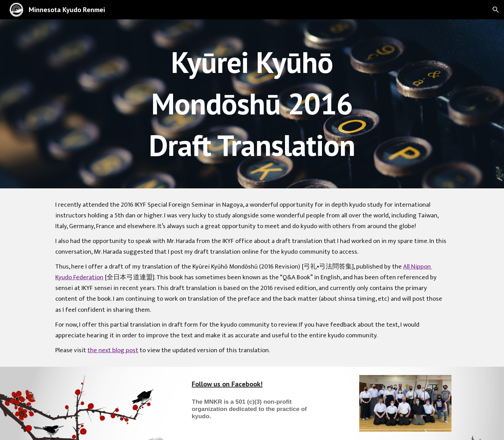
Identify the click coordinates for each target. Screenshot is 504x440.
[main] (252, 104)
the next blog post (113, 350)
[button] (496, 10)
